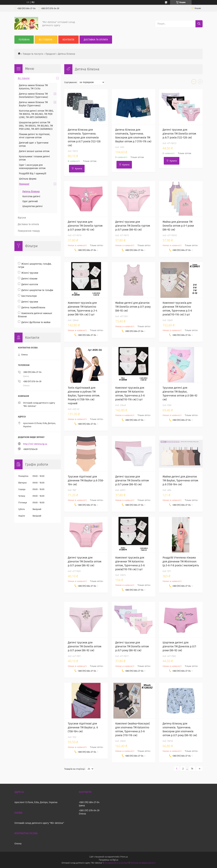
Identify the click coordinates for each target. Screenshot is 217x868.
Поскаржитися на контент (116, 863)
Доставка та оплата (96, 40)
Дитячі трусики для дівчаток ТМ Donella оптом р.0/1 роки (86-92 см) (132, 480)
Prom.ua (124, 857)
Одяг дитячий (30, 201)
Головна (24, 40)
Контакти (68, 40)
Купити (78, 169)
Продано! (51, 54)
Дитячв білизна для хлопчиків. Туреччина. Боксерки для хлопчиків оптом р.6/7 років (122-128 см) (84, 138)
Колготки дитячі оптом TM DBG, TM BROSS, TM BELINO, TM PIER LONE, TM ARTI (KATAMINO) (36, 114)
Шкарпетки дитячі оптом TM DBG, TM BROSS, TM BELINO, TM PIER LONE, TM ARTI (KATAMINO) (36, 126)
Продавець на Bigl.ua (108, 860)
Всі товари (46, 40)
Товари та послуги (33, 54)
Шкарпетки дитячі (32, 206)
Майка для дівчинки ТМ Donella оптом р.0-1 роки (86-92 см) (178, 226)
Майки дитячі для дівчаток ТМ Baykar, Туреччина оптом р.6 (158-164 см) (180, 480)
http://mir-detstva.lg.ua (35, 444)
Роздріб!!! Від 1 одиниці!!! (33, 174)
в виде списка (200, 82)
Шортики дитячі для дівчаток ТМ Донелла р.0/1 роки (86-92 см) (179, 646)
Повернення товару (29, 231)
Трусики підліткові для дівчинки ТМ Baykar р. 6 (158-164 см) (83, 727)
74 (192, 769)
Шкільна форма (28, 179)
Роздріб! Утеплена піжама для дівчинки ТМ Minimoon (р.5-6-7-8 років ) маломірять (181, 561)
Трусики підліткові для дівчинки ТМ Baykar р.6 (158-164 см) (86, 480)
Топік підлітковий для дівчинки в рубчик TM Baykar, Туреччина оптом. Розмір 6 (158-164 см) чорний (84, 396)
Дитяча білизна (31, 192)
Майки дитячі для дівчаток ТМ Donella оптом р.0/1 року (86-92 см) (133, 307)
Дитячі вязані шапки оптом (34, 151)
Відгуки (22, 218)
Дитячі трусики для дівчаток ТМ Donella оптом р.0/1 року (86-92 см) (132, 646)
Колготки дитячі (31, 196)
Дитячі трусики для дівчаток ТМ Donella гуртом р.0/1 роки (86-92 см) (85, 226)
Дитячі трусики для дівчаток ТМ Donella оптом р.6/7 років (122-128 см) (179, 134)
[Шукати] (199, 24)
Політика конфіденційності (143, 863)
